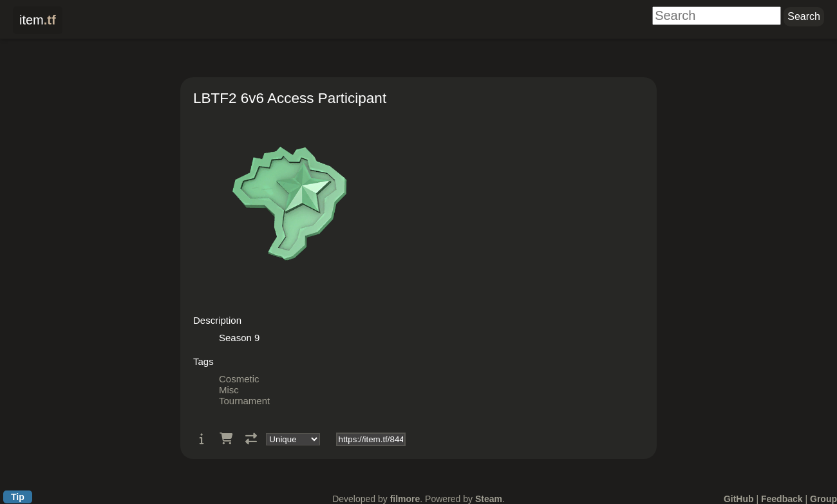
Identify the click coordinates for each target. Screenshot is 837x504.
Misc (229, 390)
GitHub (739, 499)
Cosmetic (239, 379)
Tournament (244, 401)
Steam (489, 499)
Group (823, 499)
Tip (18, 497)
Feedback (782, 499)
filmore (405, 499)
